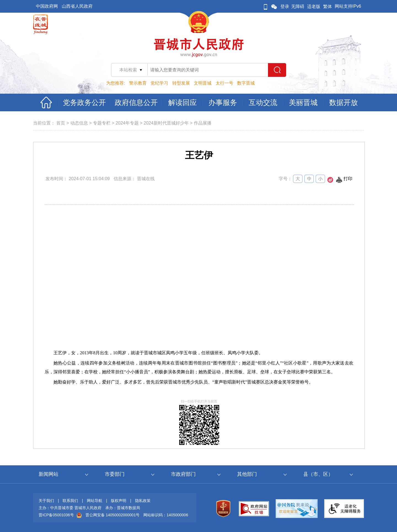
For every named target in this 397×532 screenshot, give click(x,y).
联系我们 (70, 501)
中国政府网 (47, 6)
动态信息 (79, 123)
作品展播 (203, 123)
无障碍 (298, 6)
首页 (61, 123)
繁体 (328, 6)
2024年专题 (127, 123)
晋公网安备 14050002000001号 (113, 515)
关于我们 (46, 501)
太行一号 (224, 83)
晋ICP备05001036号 (56, 515)
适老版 (314, 6)
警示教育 (138, 83)
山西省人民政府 (77, 6)
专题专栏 (102, 123)
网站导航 (95, 501)
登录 (285, 6)
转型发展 (181, 83)
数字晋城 (246, 83)
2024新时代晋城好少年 (166, 123)
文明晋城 (203, 83)
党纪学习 (159, 83)
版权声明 (119, 501)
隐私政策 (143, 501)
